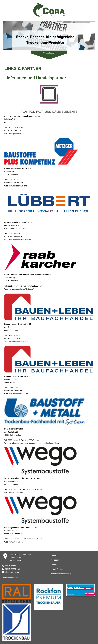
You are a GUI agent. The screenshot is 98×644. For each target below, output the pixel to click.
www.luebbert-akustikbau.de (20, 240)
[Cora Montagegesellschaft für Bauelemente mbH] (49, 10)
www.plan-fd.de (15, 133)
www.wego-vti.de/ (16, 492)
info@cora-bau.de (12, 572)
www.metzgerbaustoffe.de (19, 186)
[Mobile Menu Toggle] (4, 10)
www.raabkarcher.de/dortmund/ (21, 289)
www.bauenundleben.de (18, 341)
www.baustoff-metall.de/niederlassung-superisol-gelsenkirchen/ (34, 443)
